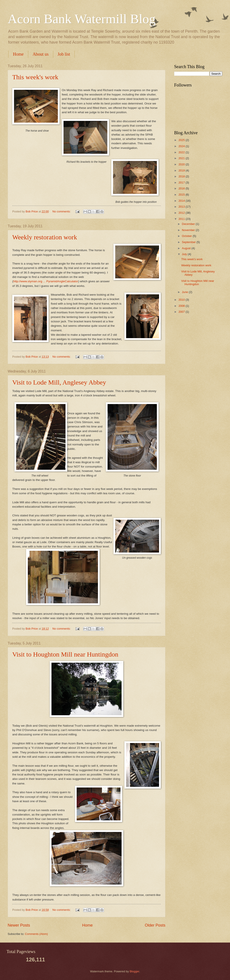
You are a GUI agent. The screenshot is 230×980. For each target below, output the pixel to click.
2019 (182, 170)
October (187, 236)
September (189, 242)
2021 (182, 158)
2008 (182, 306)
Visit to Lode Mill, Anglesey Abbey (59, 382)
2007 (182, 312)
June (185, 292)
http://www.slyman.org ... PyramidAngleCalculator (46, 281)
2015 (182, 195)
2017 (182, 183)
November (189, 230)
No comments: (62, 211)
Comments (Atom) (36, 934)
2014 (182, 201)
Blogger (134, 971)
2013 (182, 207)
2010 (182, 300)
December (189, 224)
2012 (182, 213)
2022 (182, 152)
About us (41, 54)
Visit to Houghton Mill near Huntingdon (65, 654)
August (187, 248)
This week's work (35, 77)
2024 (182, 146)
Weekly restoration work (45, 237)
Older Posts (155, 925)
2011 (182, 219)
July (185, 254)
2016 (182, 188)
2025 (182, 140)
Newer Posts (19, 925)
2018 (182, 176)
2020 (182, 164)
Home (18, 54)
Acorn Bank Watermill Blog (82, 19)
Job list (64, 54)
